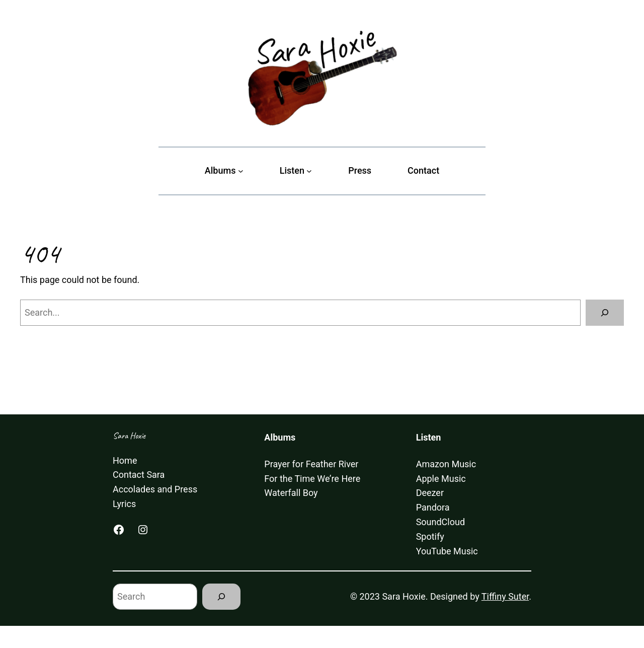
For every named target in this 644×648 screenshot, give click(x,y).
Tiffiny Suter (505, 596)
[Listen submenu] (309, 171)
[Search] (605, 313)
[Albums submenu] (241, 171)
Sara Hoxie (129, 436)
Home (125, 460)
